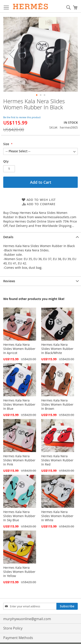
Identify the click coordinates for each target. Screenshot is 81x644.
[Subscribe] (67, 606)
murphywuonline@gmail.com (27, 619)
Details (8, 237)
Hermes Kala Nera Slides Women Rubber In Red (57, 460)
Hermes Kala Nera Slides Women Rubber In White (57, 516)
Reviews (9, 281)
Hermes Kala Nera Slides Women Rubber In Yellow (19, 572)
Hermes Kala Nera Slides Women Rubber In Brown (57, 404)
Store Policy (13, 628)
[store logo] (31, 6)
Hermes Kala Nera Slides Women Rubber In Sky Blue (19, 516)
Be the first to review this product (22, 117)
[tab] (40, 237)
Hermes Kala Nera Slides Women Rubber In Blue (19, 404)
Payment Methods (18, 638)
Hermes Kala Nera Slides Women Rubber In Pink (19, 460)
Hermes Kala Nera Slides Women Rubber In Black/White (57, 349)
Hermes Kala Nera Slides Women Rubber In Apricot (19, 349)
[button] (37, 95)
